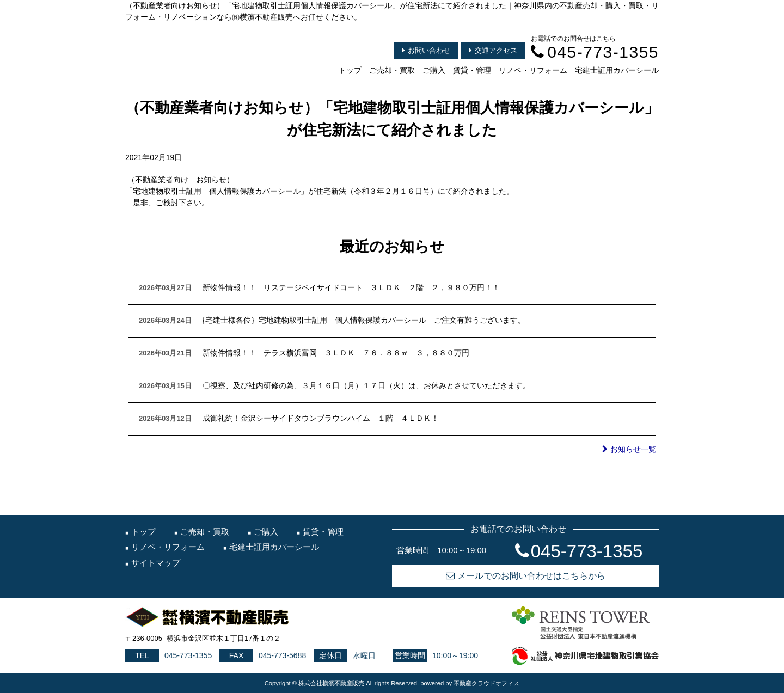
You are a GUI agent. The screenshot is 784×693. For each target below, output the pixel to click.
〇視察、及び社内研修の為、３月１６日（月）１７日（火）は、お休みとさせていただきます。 (366, 385)
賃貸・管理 (472, 70)
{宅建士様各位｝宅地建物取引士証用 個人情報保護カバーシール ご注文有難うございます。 (364, 320)
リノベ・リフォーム (533, 70)
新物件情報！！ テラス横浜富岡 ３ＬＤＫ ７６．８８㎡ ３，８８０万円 (336, 353)
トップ (350, 70)
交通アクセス (493, 50)
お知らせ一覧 (629, 449)
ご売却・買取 (392, 70)
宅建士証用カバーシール (617, 70)
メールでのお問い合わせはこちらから (526, 576)
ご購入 (434, 70)
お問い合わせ (426, 50)
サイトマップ (156, 563)
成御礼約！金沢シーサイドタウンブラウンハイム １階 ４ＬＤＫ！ (321, 418)
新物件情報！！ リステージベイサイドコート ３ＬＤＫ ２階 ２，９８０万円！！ (351, 287)
